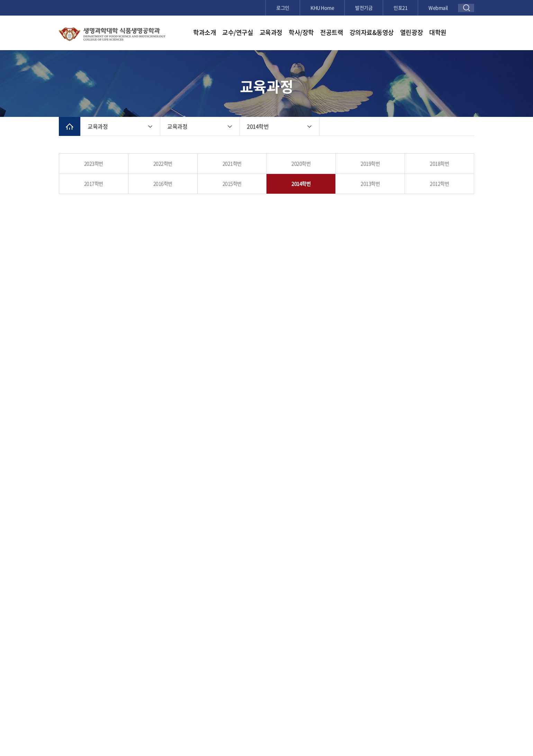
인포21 (400, 8)
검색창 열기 (466, 8)
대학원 (438, 32)
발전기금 (364, 8)
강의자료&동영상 (372, 32)
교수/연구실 (238, 32)
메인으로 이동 (70, 126)
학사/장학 (301, 32)
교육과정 (271, 32)
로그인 (283, 8)
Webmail (438, 8)
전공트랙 (332, 32)
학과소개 (205, 32)
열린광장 (412, 32)
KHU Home (322, 8)
